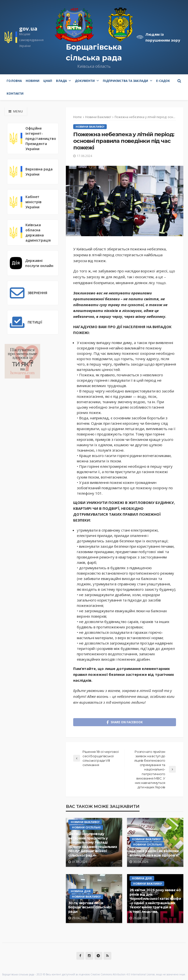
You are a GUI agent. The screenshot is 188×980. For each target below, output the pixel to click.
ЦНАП (48, 81)
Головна (14, 81)
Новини (33, 81)
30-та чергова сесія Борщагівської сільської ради (90, 907)
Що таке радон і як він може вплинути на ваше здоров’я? (154, 853)
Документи (85, 81)
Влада (61, 81)
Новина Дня (81, 891)
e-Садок (163, 81)
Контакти (15, 94)
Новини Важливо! (90, 127)
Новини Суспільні (86, 827)
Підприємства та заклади (125, 81)
